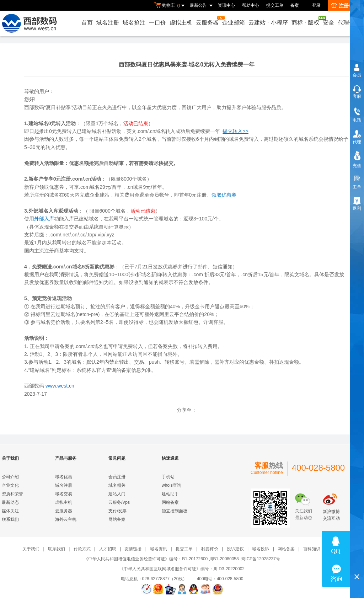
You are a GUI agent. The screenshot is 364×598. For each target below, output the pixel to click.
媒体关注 (10, 511)
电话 (357, 120)
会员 (357, 75)
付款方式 (82, 549)
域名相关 (117, 485)
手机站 (168, 477)
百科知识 (312, 549)
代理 (357, 142)
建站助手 (170, 494)
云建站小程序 (268, 23)
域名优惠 (64, 477)
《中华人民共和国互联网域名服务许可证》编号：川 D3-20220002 (182, 569)
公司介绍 (10, 477)
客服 (357, 96)
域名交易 (64, 494)
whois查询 (172, 485)
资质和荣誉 (12, 494)
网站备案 (117, 519)
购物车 (170, 6)
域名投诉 (261, 549)
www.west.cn (60, 386)
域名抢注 (134, 23)
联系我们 (10, 519)
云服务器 (208, 21)
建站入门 (117, 494)
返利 (357, 208)
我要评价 (210, 549)
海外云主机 (66, 519)
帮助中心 (251, 5)
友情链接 (133, 549)
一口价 (157, 23)
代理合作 (349, 23)
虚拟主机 (181, 23)
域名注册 (108, 23)
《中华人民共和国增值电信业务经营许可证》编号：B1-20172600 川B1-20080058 (161, 559)
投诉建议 (235, 549)
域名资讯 (159, 549)
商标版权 (306, 21)
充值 (357, 166)
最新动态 (10, 502)
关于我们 (31, 549)
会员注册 (117, 477)
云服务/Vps (119, 502)
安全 (328, 23)
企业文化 (10, 485)
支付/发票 (117, 511)
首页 (87, 23)
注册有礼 (345, 6)
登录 (316, 5)
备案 (295, 5)
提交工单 (275, 5)
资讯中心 (226, 5)
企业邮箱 (234, 23)
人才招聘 (108, 549)
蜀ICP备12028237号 (260, 559)
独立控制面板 (175, 511)
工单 (357, 187)
